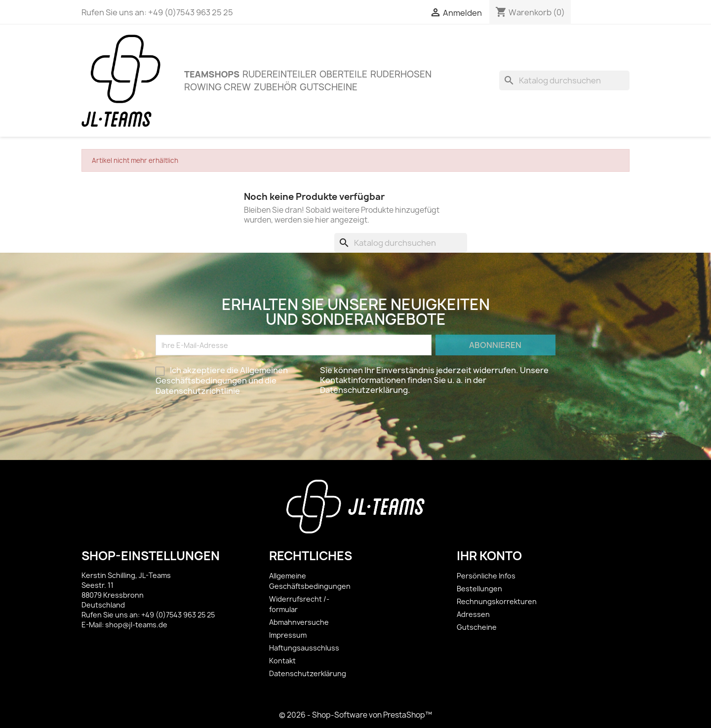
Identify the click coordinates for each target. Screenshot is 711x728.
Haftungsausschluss (304, 648)
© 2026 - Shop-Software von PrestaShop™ (355, 715)
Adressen (473, 614)
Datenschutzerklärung (308, 673)
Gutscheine (329, 87)
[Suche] (564, 80)
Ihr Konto (489, 556)
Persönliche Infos (486, 576)
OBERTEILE (343, 74)
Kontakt (282, 661)
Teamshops (212, 74)
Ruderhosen (401, 74)
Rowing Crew (217, 87)
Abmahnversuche (299, 622)
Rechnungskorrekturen (497, 601)
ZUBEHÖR (275, 87)
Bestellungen (479, 589)
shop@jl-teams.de (136, 625)
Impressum (288, 635)
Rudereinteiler (279, 74)
